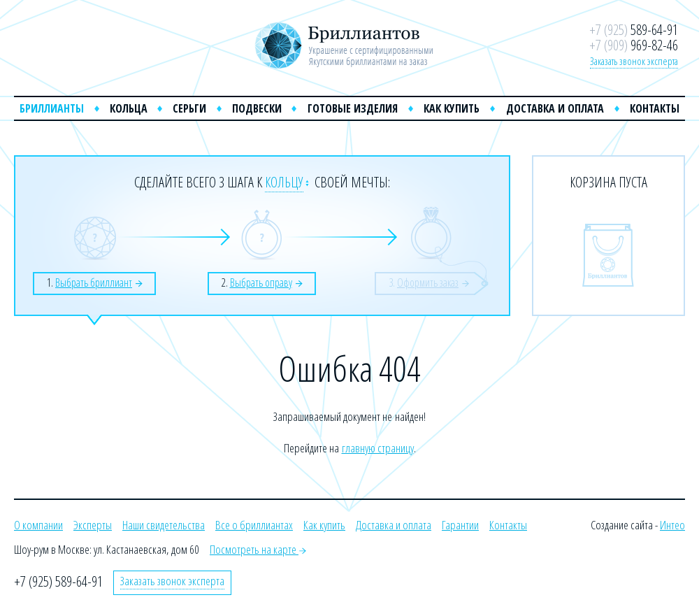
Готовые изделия (353, 108)
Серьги (189, 108)
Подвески (257, 108)
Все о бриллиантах (254, 525)
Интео (672, 525)
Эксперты (93, 525)
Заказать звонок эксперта (634, 61)
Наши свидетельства (164, 525)
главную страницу (378, 448)
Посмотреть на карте (258, 549)
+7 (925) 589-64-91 (58, 581)
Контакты (655, 108)
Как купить (452, 108)
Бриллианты (52, 108)
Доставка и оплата (555, 108)
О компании (38, 525)
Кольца (129, 108)
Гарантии (460, 525)
